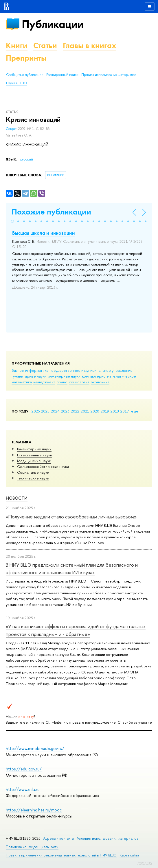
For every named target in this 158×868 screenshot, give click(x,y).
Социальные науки (33, 472)
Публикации (53, 24)
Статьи (45, 45)
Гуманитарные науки (34, 449)
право (62, 382)
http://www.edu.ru (23, 789)
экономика (100, 382)
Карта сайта (129, 855)
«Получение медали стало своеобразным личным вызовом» (71, 517)
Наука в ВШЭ (16, 83)
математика (22, 382)
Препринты (26, 58)
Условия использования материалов (108, 838)
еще (135, 411)
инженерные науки (64, 376)
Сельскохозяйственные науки (43, 466)
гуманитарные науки (29, 376)
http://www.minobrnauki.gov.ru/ (35, 748)
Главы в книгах (90, 45)
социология (79, 382)
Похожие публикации (51, 212)
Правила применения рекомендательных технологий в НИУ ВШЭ (61, 855)
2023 (65, 411)
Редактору (145, 862)
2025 (45, 411)
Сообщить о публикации (25, 75)
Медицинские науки (34, 461)
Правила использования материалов (109, 75)
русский (27, 159)
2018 (115, 411)
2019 (105, 411)
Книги (17, 45)
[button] (12, 221)
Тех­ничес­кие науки (33, 478)
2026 (36, 411)
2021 (85, 411)
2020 (95, 411)
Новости (17, 498)
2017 (125, 411)
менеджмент (44, 382)
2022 (75, 411)
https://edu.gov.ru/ (24, 769)
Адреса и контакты (59, 838)
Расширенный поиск (62, 75)
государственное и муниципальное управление (91, 370)
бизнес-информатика (30, 370)
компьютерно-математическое (109, 376)
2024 (55, 411)
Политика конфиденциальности (32, 847)
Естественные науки (35, 455)
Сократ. (12, 129)
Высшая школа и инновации (44, 233)
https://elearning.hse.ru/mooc (34, 810)
